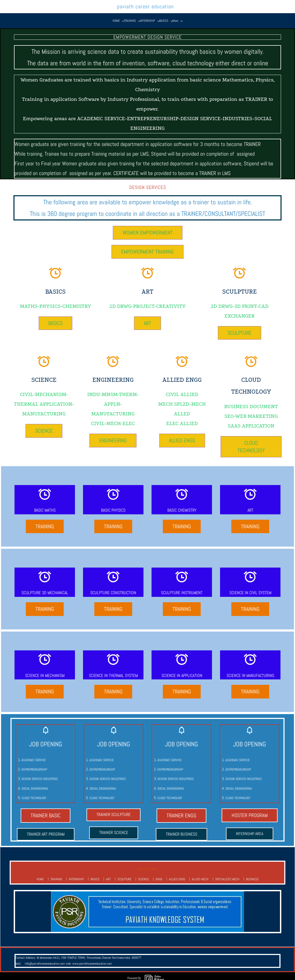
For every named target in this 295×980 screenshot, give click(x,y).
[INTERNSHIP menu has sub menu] (85, 16)
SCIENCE (143, 875)
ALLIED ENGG (177, 875)
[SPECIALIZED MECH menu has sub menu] (217, 16)
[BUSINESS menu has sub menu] (239, 16)
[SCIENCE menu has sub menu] (142, 16)
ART (108, 875)
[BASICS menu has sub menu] (101, 16)
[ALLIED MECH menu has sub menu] (192, 16)
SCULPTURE (124, 875)
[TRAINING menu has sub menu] (67, 16)
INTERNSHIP (76, 875)
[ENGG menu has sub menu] (155, 16)
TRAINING (56, 875)
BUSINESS (252, 875)
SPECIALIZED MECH (227, 875)
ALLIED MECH (200, 875)
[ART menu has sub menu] (112, 16)
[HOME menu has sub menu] (54, 16)
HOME (40, 875)
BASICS (95, 875)
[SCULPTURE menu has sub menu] (126, 16)
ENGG (159, 875)
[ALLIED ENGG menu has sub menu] (171, 16)
